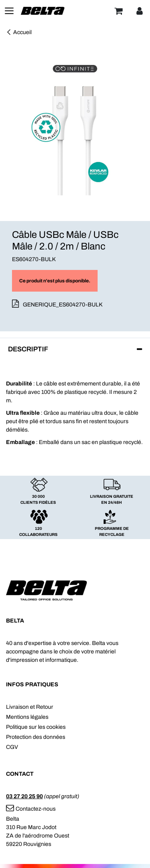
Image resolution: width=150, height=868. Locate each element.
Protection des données (36, 737)
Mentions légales (27, 717)
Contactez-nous (31, 809)
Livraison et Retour (30, 707)
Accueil (19, 32)
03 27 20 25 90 (24, 796)
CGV (12, 747)
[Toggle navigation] (9, 11)
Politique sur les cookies (36, 727)
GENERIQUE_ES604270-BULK (63, 305)
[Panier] (118, 11)
